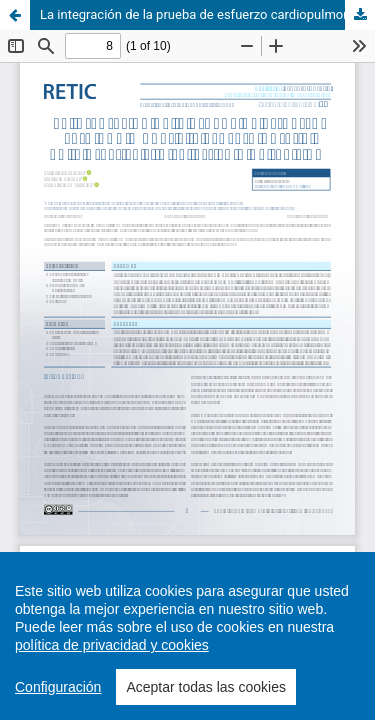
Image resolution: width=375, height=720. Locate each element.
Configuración (58, 687)
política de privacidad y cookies (112, 645)
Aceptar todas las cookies (206, 687)
